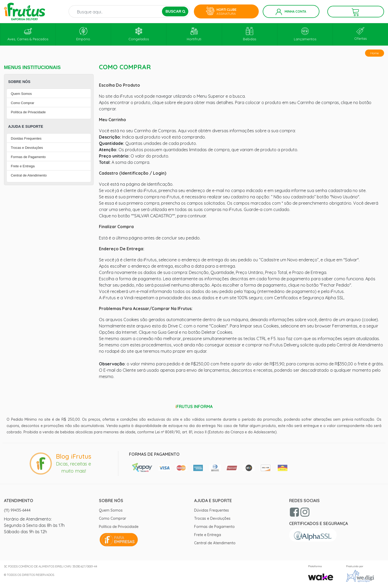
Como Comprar (23, 103)
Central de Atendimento (29, 175)
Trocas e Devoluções (27, 148)
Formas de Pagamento (28, 157)
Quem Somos (21, 94)
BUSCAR (175, 11)
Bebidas (250, 34)
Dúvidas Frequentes (26, 138)
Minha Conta (291, 12)
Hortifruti (194, 34)
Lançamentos (305, 34)
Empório (83, 34)
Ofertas (360, 34)
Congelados (139, 34)
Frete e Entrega (23, 166)
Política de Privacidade (28, 112)
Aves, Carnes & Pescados (28, 34)
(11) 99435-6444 (17, 510)
